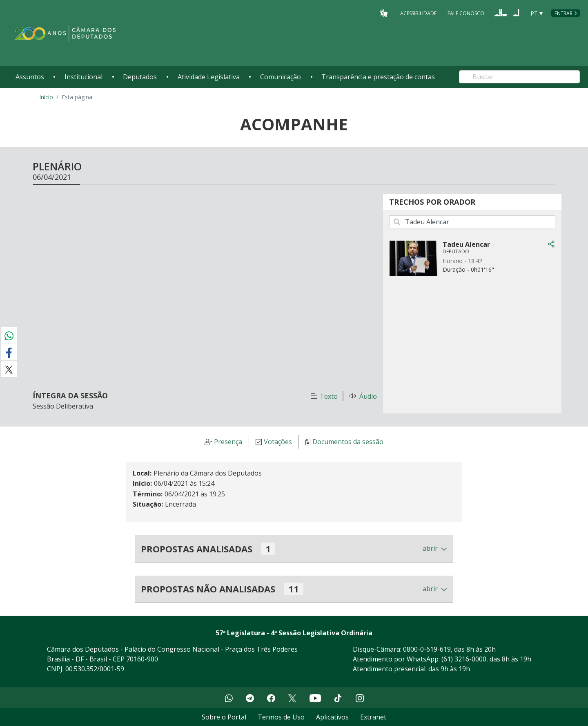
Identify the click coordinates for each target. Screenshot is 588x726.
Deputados (140, 77)
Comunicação (281, 77)
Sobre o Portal (224, 717)
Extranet (373, 717)
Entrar (563, 13)
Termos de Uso (281, 717)
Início (46, 97)
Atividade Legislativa (209, 77)
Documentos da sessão (348, 442)
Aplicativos (332, 717)
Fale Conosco (466, 13)
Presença (228, 442)
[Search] (519, 77)
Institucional (84, 77)
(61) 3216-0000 (464, 659)
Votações (278, 442)
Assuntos (30, 77)
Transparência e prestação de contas (378, 77)
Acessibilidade (418, 13)
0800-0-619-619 (427, 649)
